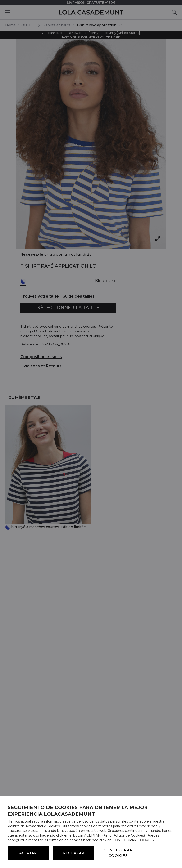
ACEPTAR (28, 853)
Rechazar (74, 853)
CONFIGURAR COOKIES (118, 853)
